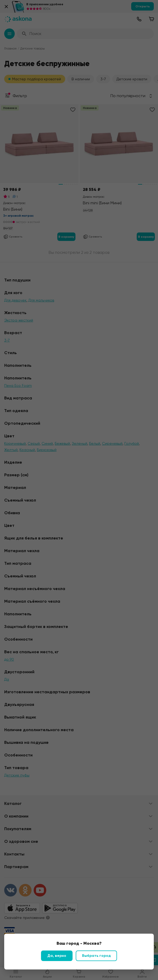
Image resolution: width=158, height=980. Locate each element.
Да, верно (57, 956)
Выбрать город (96, 956)
